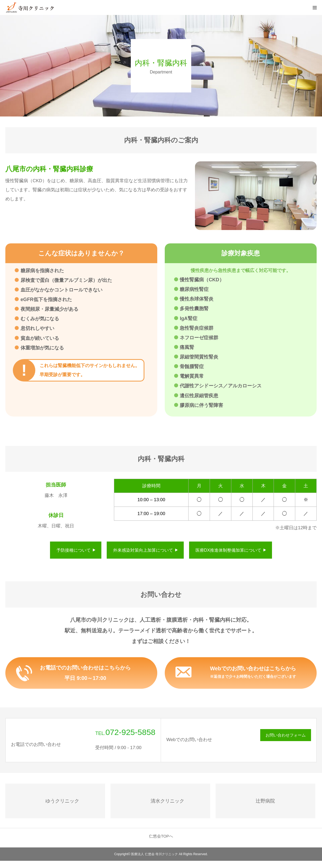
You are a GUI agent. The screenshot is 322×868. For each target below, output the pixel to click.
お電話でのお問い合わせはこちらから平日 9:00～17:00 (85, 673)
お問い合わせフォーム (286, 736)
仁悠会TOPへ (161, 837)
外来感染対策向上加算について (143, 550)
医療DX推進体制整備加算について (228, 550)
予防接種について (74, 550)
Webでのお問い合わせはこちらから (253, 673)
